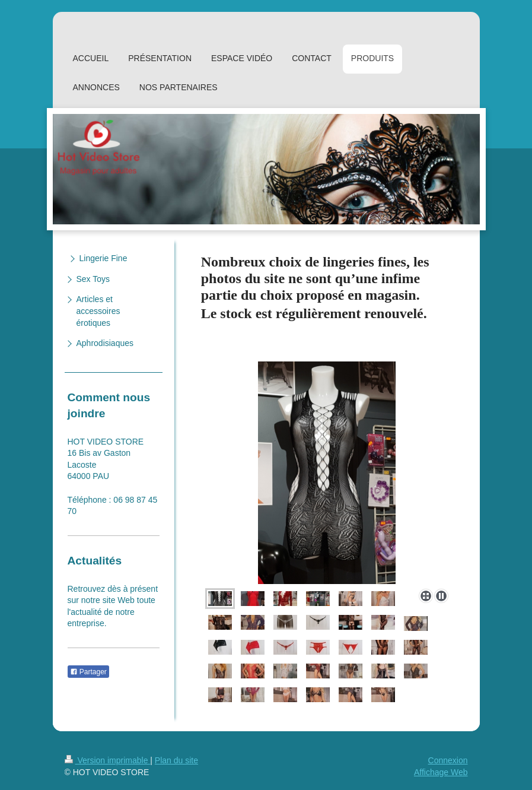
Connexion (448, 760)
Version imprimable (108, 760)
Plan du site (176, 760)
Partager (88, 672)
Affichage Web (441, 772)
